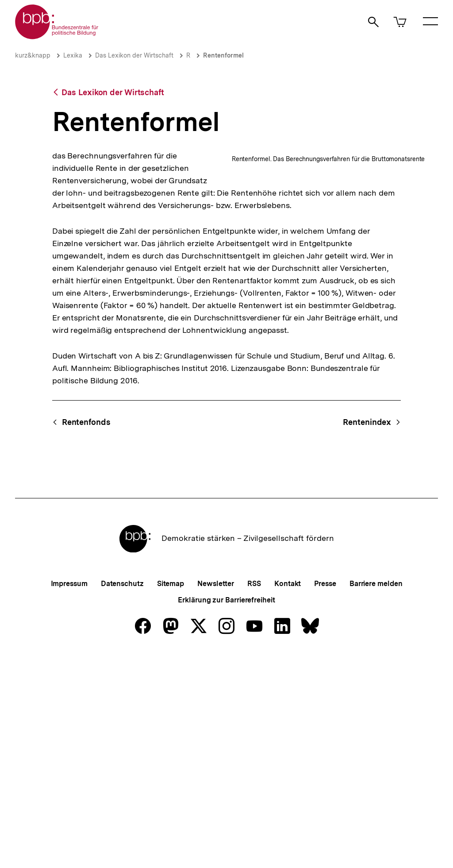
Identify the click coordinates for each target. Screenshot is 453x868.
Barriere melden (376, 794)
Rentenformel (223, 55)
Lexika (73, 55)
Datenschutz (122, 794)
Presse (325, 794)
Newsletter (216, 794)
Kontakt (288, 794)
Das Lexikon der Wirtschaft (134, 55)
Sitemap (171, 794)
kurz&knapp (33, 55)
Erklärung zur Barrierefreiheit (226, 811)
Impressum (69, 794)
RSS (254, 794)
